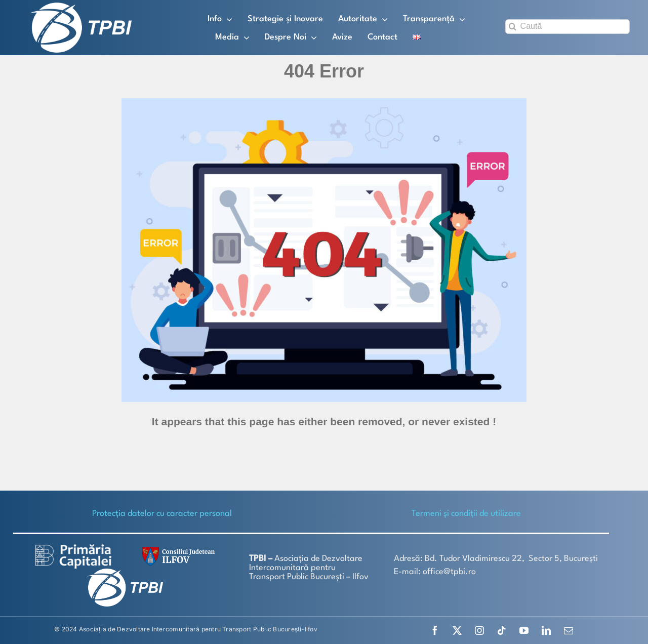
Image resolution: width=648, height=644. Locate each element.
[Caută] (568, 27)
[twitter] (457, 630)
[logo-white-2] (73, 548)
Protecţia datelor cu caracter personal (162, 514)
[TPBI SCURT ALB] (81, 6)
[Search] (513, 27)
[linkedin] (546, 630)
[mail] (569, 630)
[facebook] (435, 630)
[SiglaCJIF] (177, 549)
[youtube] (524, 630)
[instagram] (479, 630)
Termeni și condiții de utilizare (466, 514)
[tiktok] (502, 630)
